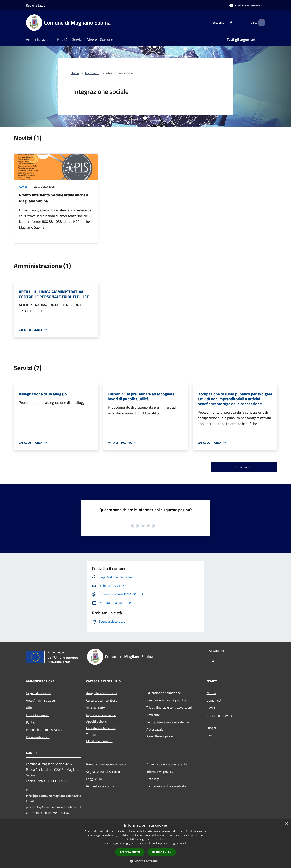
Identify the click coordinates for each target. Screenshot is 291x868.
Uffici (30, 708)
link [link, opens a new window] (185, 843)
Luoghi (211, 728)
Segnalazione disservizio (103, 772)
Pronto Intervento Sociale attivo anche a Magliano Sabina (54, 198)
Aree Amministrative (40, 700)
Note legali (154, 779)
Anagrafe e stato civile (102, 693)
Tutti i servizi (244, 467)
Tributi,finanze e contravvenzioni (169, 707)
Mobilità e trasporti (99, 741)
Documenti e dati (38, 737)
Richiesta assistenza (100, 786)
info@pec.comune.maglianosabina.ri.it (53, 796)
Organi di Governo (39, 693)
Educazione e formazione (164, 693)
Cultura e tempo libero (102, 700)
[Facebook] (224, 22)
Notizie (211, 693)
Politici (31, 722)
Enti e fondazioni (38, 715)
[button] (146, 861)
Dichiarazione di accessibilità (166, 786)
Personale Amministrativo (44, 730)
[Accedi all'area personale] (245, 5)
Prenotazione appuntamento (106, 764)
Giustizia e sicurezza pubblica (167, 700)
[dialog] (145, 844)
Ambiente (153, 715)
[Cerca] (260, 23)
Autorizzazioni (156, 729)
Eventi (211, 735)
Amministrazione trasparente (167, 764)
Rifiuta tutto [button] (162, 852)
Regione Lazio (36, 5)
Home (75, 73)
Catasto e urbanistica (101, 728)
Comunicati (214, 700)
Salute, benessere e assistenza (168, 722)
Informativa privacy (160, 772)
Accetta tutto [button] (130, 852)
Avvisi (23, 187)
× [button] (286, 824)
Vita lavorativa (96, 708)
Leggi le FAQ (95, 779)
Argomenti (92, 73)
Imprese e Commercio (101, 715)
